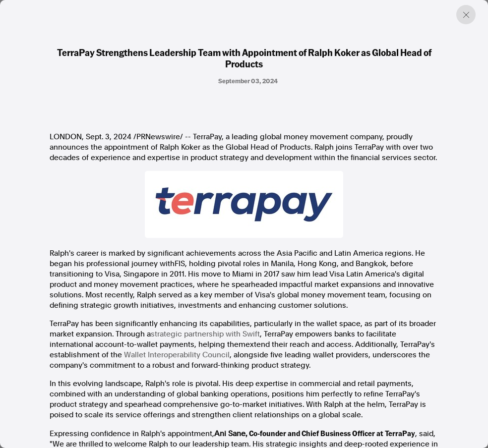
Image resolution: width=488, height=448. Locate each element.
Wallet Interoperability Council (177, 355)
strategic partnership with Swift (205, 334)
